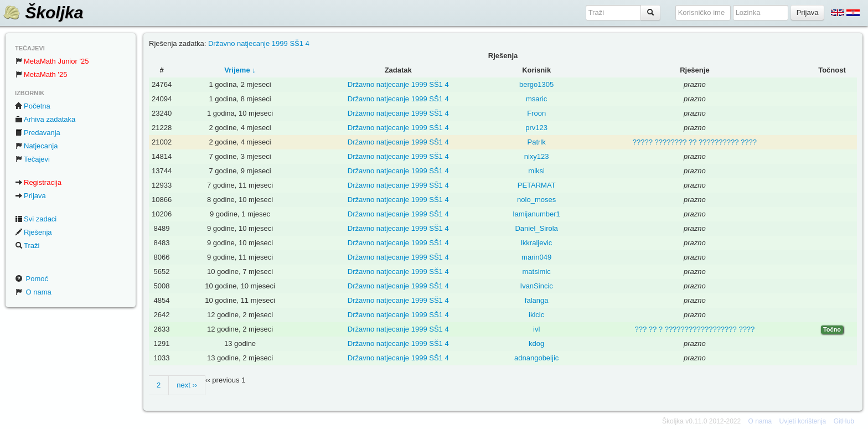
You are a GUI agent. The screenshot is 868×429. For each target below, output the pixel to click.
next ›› (187, 385)
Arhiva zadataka (45, 119)
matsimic (537, 272)
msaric (536, 99)
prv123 (536, 128)
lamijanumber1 (537, 214)
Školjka (43, 12)
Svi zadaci (36, 219)
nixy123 (537, 156)
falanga (537, 300)
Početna (33, 106)
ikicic (536, 315)
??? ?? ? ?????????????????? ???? (694, 329)
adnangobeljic (536, 358)
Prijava (30, 196)
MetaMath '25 (41, 74)
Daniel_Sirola (536, 228)
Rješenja (33, 232)
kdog (536, 343)
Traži (27, 245)
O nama (33, 292)
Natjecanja (36, 146)
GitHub (844, 421)
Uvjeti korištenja (803, 421)
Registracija (38, 182)
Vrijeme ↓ (240, 70)
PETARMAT (537, 185)
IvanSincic (537, 286)
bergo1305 (536, 84)
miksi (536, 171)
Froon (536, 113)
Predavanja (38, 133)
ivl (536, 329)
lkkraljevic (536, 243)
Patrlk (537, 142)
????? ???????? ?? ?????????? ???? (695, 142)
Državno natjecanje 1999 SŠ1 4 (259, 43)
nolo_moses (536, 200)
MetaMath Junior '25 (52, 61)
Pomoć (32, 279)
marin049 (536, 257)
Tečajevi (32, 159)
